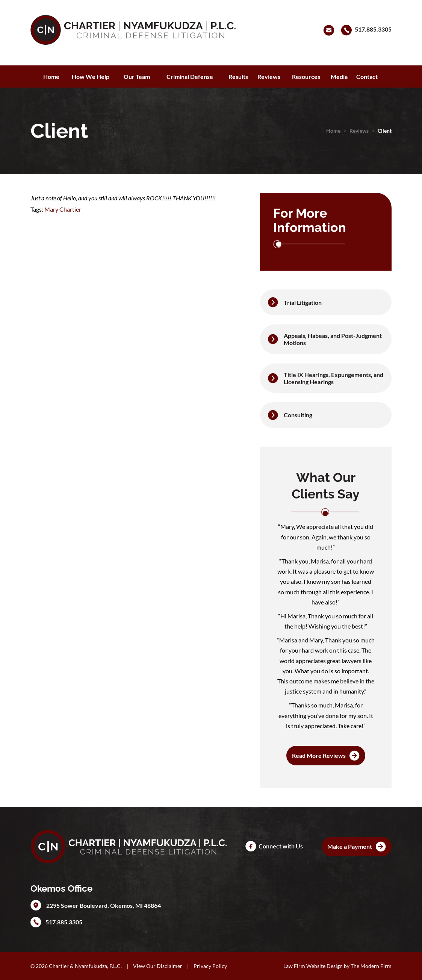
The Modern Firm (371, 966)
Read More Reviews (319, 755)
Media (339, 76)
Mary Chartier (63, 209)
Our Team (137, 76)
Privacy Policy (210, 966)
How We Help (91, 76)
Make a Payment (350, 846)
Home (51, 76)
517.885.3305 (373, 29)
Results (238, 76)
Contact (367, 76)
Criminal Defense (190, 76)
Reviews (269, 76)
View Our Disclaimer (158, 966)
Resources (306, 76)
